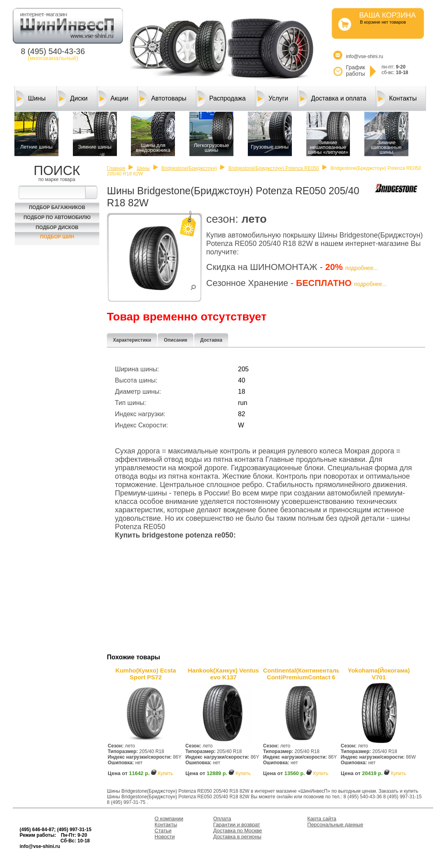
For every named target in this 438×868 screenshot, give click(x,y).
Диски (73, 99)
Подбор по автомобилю (57, 218)
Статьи (163, 831)
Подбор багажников (57, 207)
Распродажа (222, 99)
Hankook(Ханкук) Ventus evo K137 (223, 674)
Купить (165, 773)
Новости (165, 837)
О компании (169, 819)
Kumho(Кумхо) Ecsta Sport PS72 (146, 674)
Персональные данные (336, 825)
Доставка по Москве (238, 831)
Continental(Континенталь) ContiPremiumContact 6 (301, 674)
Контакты (397, 99)
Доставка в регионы (237, 837)
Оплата (222, 819)
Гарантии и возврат (237, 825)
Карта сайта (322, 819)
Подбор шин (57, 237)
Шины (31, 99)
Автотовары (163, 99)
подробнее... (362, 268)
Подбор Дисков (57, 228)
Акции (114, 99)
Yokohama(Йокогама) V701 (379, 674)
